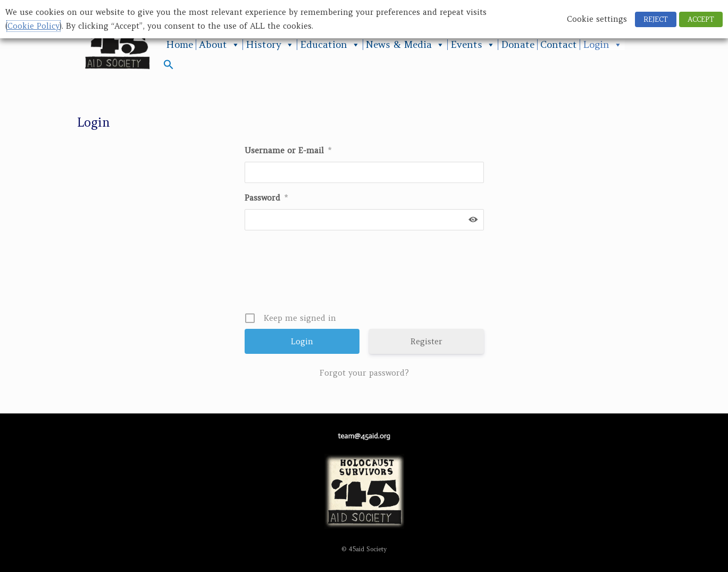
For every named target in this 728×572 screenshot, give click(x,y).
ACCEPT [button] (701, 19)
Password (266, 198)
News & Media (405, 45)
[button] (169, 67)
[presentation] (365, 275)
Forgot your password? (364, 373)
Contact (559, 45)
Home (179, 45)
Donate (518, 45)
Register (426, 341)
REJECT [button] (656, 19)
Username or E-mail (288, 150)
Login (603, 45)
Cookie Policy (34, 26)
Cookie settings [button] (597, 19)
